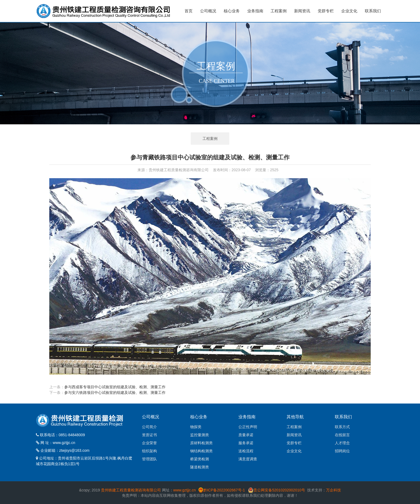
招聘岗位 (342, 451)
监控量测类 (200, 435)
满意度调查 (248, 459)
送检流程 (246, 451)
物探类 (196, 427)
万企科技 (333, 490)
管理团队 (149, 459)
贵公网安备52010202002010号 (279, 490)
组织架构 (149, 451)
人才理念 (342, 443)
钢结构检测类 (201, 451)
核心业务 (232, 11)
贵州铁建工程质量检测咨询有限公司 (131, 490)
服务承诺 (246, 443)
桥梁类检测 (200, 459)
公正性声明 (248, 427)
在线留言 (342, 435)
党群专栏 (326, 11)
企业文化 (349, 11)
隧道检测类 (200, 467)
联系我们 (373, 11)
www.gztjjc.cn (64, 443)
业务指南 (255, 11)
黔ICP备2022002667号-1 (225, 490)
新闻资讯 (302, 11)
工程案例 (279, 11)
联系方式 (342, 427)
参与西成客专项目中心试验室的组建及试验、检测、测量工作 (115, 387)
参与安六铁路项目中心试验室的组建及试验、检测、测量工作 (115, 393)
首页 (189, 11)
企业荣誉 (149, 443)
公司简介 (149, 427)
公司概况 (208, 11)
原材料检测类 (201, 443)
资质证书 (149, 435)
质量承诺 (246, 435)
